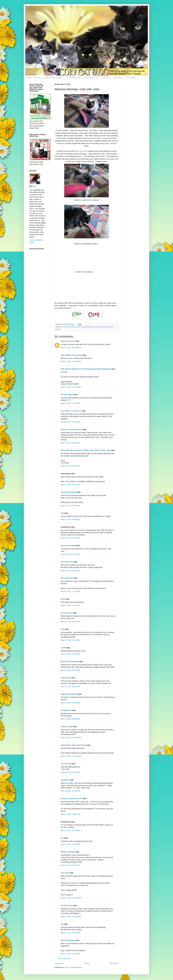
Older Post (114, 964)
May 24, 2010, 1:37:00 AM (70, 403)
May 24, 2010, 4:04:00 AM (70, 466)
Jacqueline (65, 780)
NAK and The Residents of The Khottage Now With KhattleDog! (86, 369)
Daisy (63, 599)
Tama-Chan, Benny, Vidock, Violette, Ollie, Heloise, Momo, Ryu (86, 450)
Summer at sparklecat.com (71, 430)
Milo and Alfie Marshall (70, 662)
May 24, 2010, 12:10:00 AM (71, 361)
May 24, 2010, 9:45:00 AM (70, 703)
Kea (62, 513)
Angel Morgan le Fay (91, 77)
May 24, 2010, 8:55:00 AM (70, 622)
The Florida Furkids (68, 492)
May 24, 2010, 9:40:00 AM (70, 670)
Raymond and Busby (69, 694)
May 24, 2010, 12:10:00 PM (71, 756)
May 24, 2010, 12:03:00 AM (71, 348)
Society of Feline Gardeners (53, 77)
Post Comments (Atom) (73, 967)
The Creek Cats (67, 562)
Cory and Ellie (66, 327)
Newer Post (59, 964)
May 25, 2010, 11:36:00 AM (71, 917)
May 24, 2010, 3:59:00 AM (70, 443)
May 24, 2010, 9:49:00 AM (70, 719)
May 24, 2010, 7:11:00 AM (70, 591)
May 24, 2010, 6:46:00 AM (70, 571)
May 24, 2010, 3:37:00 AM (70, 422)
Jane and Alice (81, 151)
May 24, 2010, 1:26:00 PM (70, 772)
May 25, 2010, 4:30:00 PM (70, 933)
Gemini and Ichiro (68, 341)
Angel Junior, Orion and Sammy (73, 745)
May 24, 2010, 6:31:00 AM (70, 554)
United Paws (118, 77)
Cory (63, 629)
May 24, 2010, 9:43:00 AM (70, 687)
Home (29, 77)
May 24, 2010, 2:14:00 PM (70, 791)
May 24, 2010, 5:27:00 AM (70, 506)
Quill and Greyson (68, 940)
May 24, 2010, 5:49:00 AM (70, 519)
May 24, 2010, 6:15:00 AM (70, 538)
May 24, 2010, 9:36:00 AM (70, 654)
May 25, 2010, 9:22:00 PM (70, 954)
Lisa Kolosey (66, 764)
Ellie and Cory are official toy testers (83, 327)
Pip (62, 838)
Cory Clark (65, 873)
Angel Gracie (106, 77)
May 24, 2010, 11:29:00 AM (71, 738)
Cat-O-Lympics (131, 77)
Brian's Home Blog (68, 546)
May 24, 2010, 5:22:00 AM (70, 485)
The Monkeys (66, 710)
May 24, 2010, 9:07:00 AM (70, 640)
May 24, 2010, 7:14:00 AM (70, 605)
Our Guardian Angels (74, 77)
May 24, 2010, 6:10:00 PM (70, 865)
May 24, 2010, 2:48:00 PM (70, 814)
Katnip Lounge (67, 727)
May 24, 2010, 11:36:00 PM (71, 898)
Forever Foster (67, 613)
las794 (63, 648)
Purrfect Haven (67, 906)
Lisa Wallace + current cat (71, 411)
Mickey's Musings (68, 852)
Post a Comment (64, 959)
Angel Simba (66, 678)
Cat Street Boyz (67, 395)
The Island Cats (67, 578)
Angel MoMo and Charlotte (71, 355)
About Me (37, 77)
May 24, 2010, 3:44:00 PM (70, 830)
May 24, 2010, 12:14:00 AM (71, 387)
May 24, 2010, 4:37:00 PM (70, 844)
